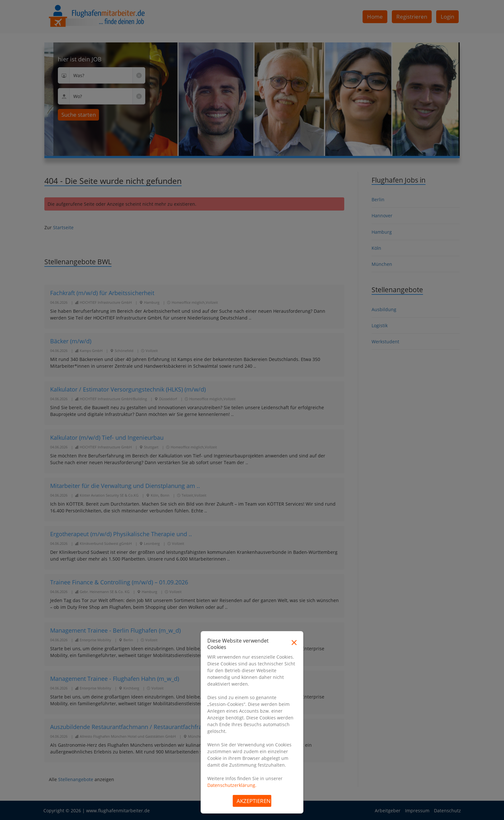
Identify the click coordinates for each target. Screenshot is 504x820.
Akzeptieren (254, 801)
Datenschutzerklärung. (232, 785)
